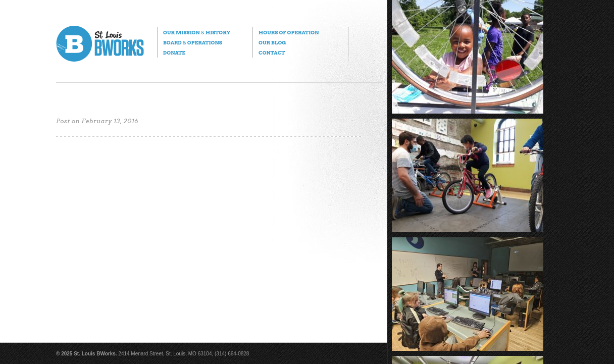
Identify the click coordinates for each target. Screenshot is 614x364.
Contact (272, 53)
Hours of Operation (289, 32)
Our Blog (272, 42)
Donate (174, 53)
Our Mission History (197, 32)
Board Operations (193, 42)
